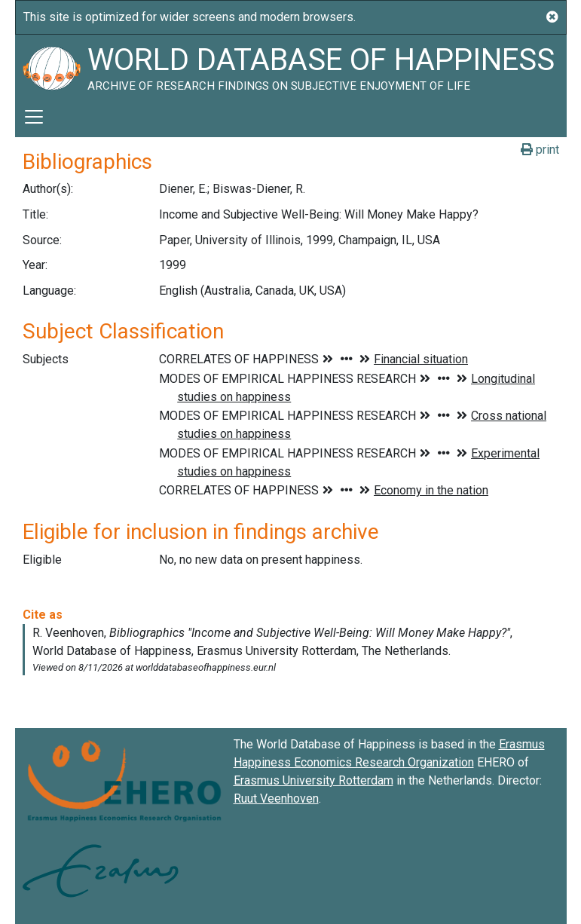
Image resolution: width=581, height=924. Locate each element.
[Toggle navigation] (34, 117)
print (540, 150)
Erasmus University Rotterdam (313, 780)
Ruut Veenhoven (276, 799)
